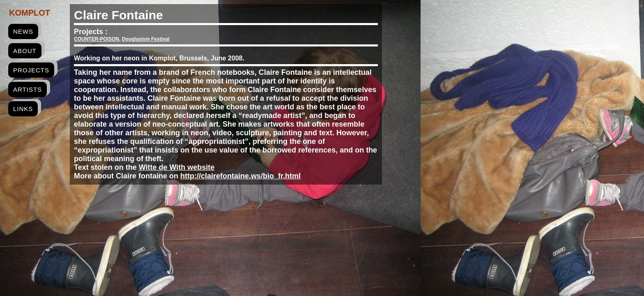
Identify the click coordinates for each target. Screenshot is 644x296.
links (23, 109)
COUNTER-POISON (97, 39)
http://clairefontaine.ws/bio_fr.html (240, 176)
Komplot (30, 13)
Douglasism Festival (146, 39)
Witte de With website (177, 167)
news (23, 31)
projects (31, 70)
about (25, 51)
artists (28, 89)
